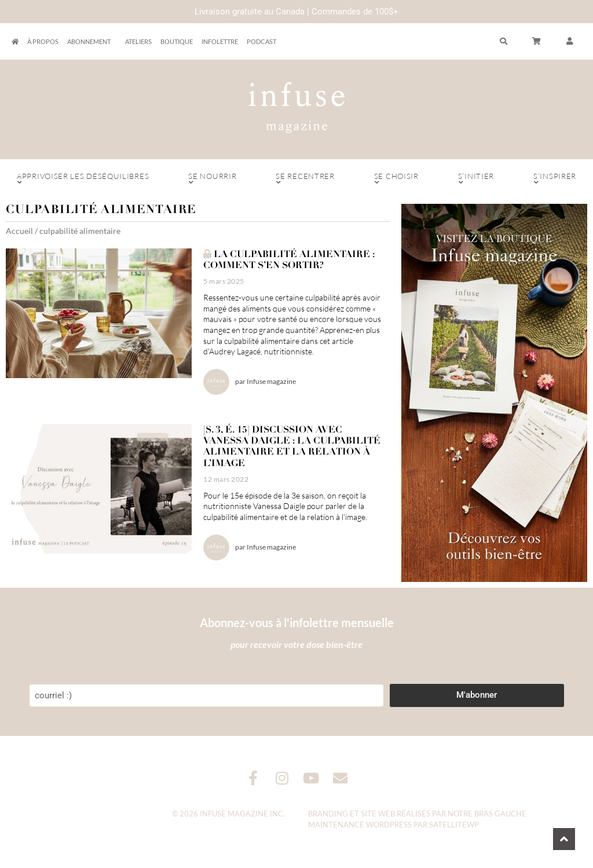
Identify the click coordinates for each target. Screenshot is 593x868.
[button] (570, 42)
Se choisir (396, 179)
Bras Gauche (500, 814)
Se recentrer (305, 179)
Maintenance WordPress (360, 825)
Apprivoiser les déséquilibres (83, 179)
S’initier (476, 179)
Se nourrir (212, 179)
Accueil (19, 231)
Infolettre (220, 41)
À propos (43, 41)
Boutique (177, 41)
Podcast (261, 41)
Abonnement (92, 42)
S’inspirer (555, 179)
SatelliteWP (454, 825)
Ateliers (138, 41)
